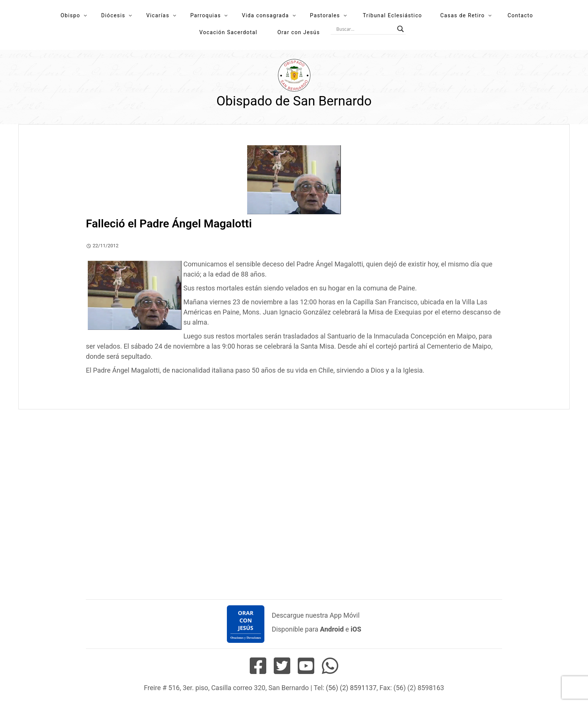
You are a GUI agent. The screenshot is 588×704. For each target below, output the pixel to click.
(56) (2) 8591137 (351, 688)
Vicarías (158, 15)
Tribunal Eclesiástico (393, 15)
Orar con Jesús (299, 32)
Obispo (70, 15)
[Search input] (365, 29)
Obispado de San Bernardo (294, 101)
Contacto (520, 15)
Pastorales (325, 15)
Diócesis (113, 15)
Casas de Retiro (463, 15)
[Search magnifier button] (400, 29)
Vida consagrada (265, 15)
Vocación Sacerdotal (228, 32)
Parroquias (205, 15)
